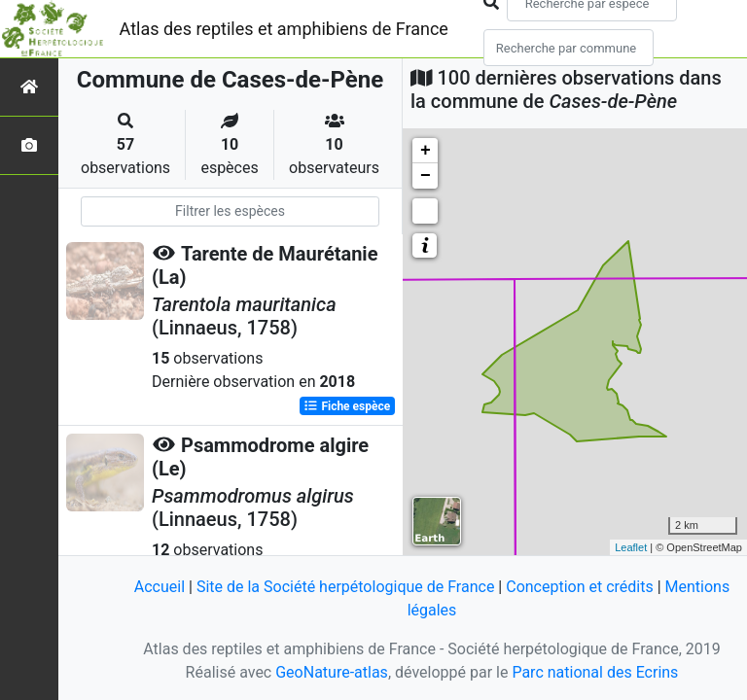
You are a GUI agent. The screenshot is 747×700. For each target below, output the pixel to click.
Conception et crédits (580, 587)
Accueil (160, 587)
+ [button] (426, 151)
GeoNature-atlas (332, 672)
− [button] (426, 176)
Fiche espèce (347, 406)
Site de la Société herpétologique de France (345, 587)
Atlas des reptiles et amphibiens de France (284, 29)
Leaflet (631, 547)
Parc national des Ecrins (595, 672)
